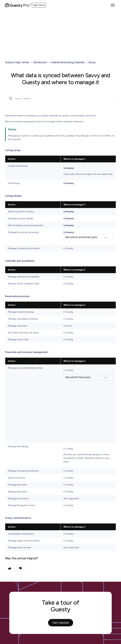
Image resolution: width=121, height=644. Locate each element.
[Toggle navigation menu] (113, 5)
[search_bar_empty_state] (60, 98)
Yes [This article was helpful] (10, 568)
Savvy (92, 62)
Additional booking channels (68, 62)
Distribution (40, 62)
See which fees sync (78, 377)
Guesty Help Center (17, 62)
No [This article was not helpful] (20, 568)
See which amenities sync (81, 237)
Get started (61, 623)
